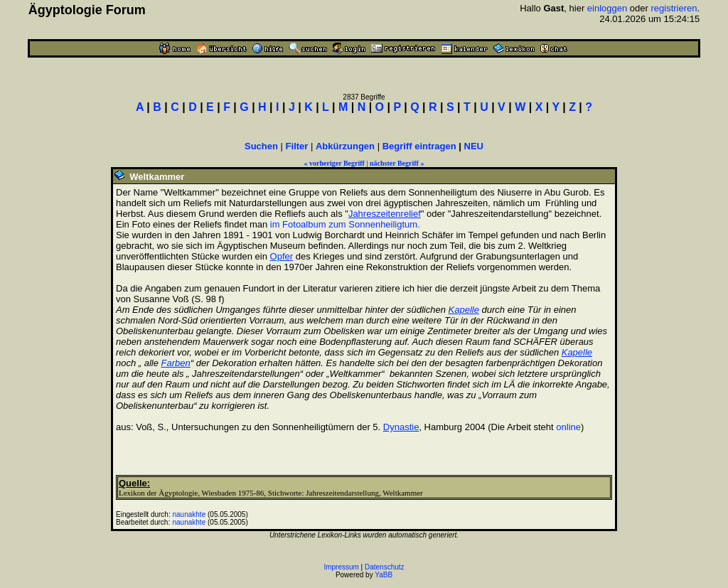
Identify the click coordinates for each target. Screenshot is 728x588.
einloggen (607, 8)
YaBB (384, 575)
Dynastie (401, 427)
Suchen (261, 146)
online (568, 427)
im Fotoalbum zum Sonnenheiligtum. (345, 224)
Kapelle (464, 310)
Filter (297, 146)
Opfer (282, 256)
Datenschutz (385, 567)
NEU (474, 146)
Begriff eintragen (419, 146)
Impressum (341, 567)
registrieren (674, 8)
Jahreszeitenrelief (385, 214)
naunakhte (189, 514)
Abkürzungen (345, 146)
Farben (176, 363)
